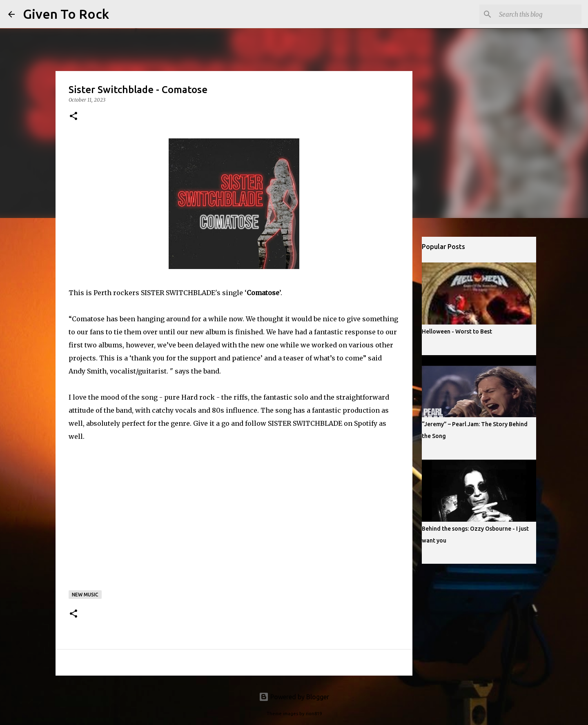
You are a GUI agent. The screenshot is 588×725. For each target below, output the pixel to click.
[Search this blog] (539, 14)
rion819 (314, 714)
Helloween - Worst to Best (457, 331)
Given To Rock (66, 14)
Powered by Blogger (294, 697)
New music (85, 595)
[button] (73, 117)
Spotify (366, 423)
